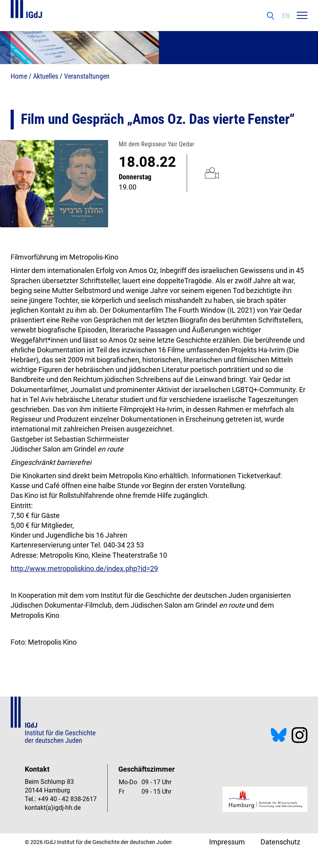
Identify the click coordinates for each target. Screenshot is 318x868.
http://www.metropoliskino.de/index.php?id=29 (84, 569)
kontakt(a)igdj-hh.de (53, 808)
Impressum (227, 842)
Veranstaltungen (87, 76)
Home (19, 76)
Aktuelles (46, 76)
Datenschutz (280, 842)
